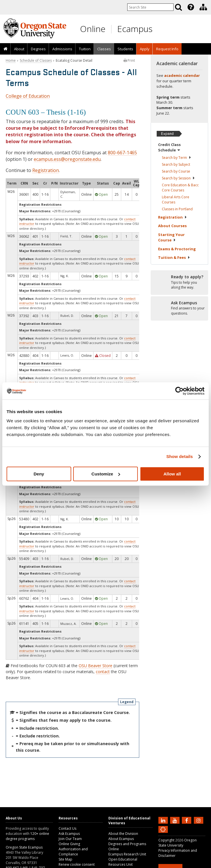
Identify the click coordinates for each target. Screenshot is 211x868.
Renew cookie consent (77, 864)
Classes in (177, 209)
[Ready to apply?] (179, 282)
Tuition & (174, 257)
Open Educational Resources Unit (123, 862)
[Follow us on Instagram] (199, 820)
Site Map (65, 859)
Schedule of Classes (36, 60)
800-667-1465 (122, 153)
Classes (104, 49)
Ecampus (135, 29)
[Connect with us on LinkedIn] (164, 820)
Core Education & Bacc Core (180, 188)
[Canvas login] (163, 834)
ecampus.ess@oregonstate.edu (67, 159)
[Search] (178, 7)
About (19, 49)
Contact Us (67, 828)
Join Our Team (70, 839)
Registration (46, 170)
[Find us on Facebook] (187, 820)
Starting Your (171, 237)
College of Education (28, 96)
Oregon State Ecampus (24, 847)
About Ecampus (121, 839)
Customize (106, 474)
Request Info (167, 49)
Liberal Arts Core (176, 200)
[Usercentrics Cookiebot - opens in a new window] (179, 391)
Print (129, 60)
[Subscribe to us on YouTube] (176, 820)
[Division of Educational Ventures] (203, 7)
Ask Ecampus (69, 834)
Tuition (85, 49)
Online (93, 29)
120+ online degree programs (27, 836)
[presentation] (190, 7)
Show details (180, 456)
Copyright (166, 840)
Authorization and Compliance (73, 852)
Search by (177, 158)
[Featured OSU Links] (191, 7)
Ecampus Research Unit (127, 854)
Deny (39, 474)
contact (103, 672)
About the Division (123, 834)
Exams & (177, 249)
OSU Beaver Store (95, 666)
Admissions (62, 49)
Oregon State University (178, 843)
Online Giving (69, 844)
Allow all (172, 474)
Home (11, 60)
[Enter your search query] (150, 7)
